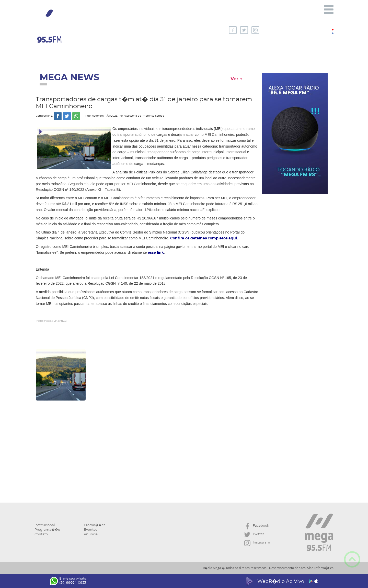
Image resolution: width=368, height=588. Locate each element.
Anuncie (91, 534)
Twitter (254, 535)
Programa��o (47, 530)
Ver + (237, 79)
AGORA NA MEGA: (143, 29)
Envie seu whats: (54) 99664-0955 (68, 581)
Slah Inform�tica (320, 568)
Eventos (90, 530)
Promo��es (95, 525)
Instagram (257, 543)
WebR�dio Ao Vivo (281, 581)
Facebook (257, 526)
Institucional (45, 525)
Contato (41, 534)
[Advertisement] (147, 448)
